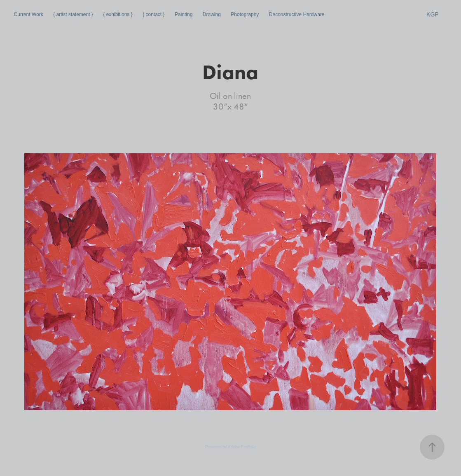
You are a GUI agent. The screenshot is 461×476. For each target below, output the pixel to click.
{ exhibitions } (118, 14)
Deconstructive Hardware (297, 14)
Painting (184, 14)
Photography (245, 14)
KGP (433, 14)
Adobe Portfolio (242, 447)
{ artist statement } (73, 14)
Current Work (29, 14)
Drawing (212, 14)
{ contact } (153, 14)
